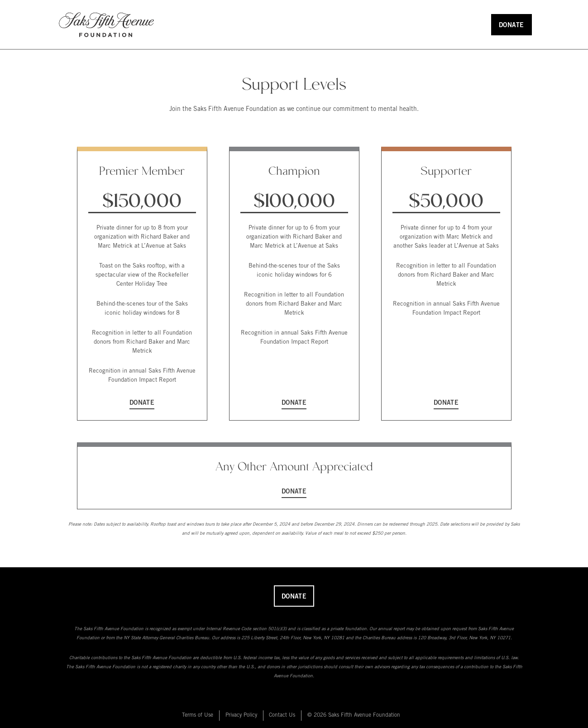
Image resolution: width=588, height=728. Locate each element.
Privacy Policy (241, 715)
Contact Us (282, 715)
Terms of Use (198, 715)
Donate (512, 26)
